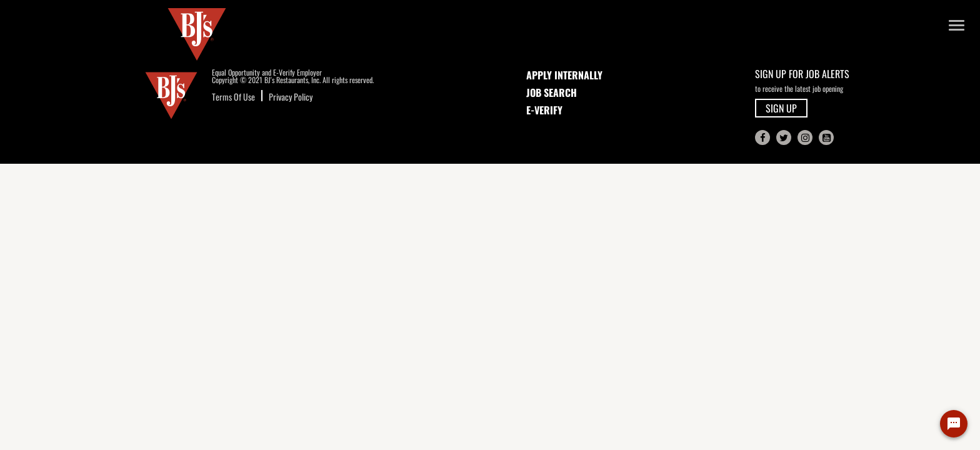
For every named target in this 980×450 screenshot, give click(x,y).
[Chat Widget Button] (954, 424)
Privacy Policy (291, 97)
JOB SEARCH (552, 92)
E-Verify (544, 110)
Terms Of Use (233, 97)
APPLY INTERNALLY (564, 75)
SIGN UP (781, 108)
